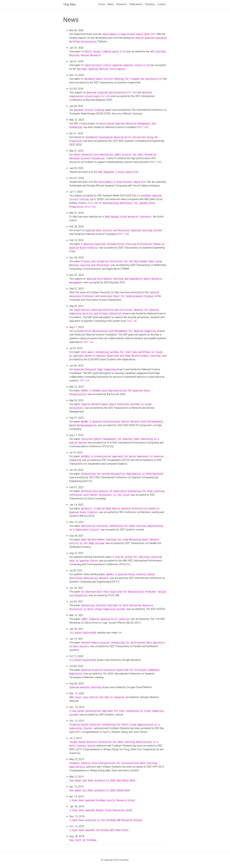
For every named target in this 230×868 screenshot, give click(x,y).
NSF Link (143, 127)
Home (102, 4)
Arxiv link (93, 203)
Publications (136, 4)
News (111, 4)
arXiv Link (131, 92)
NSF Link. (132, 321)
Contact (161, 4)
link (153, 34)
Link (123, 51)
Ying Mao (70, 4)
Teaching (150, 4)
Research (122, 4)
